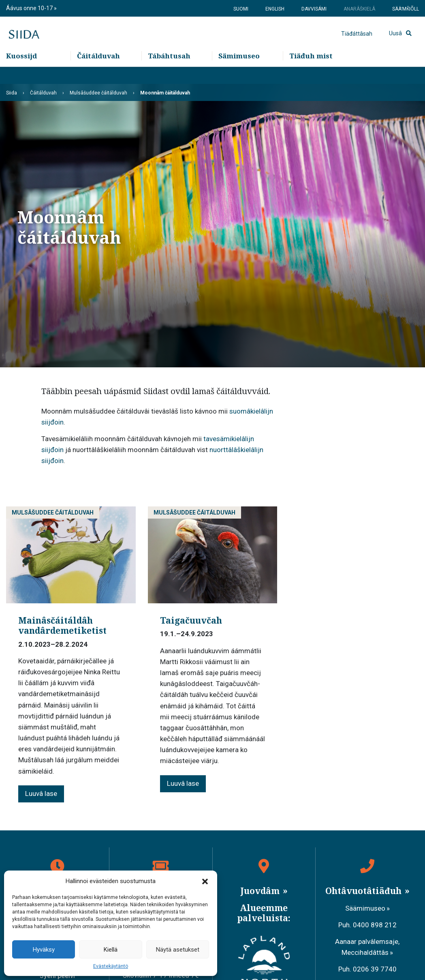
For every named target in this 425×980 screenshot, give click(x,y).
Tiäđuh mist (311, 73)
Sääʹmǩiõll (406, 9)
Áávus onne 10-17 (30, 8)
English (275, 9)
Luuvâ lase (41, 793)
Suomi (241, 9)
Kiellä (111, 950)
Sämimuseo (239, 73)
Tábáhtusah (169, 73)
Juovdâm (261, 891)
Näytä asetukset (178, 950)
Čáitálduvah (98, 73)
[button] (205, 881)
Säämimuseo (365, 908)
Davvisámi (314, 9)
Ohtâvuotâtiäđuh (364, 891)
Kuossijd (21, 73)
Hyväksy (44, 950)
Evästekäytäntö (111, 966)
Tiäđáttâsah (357, 43)
